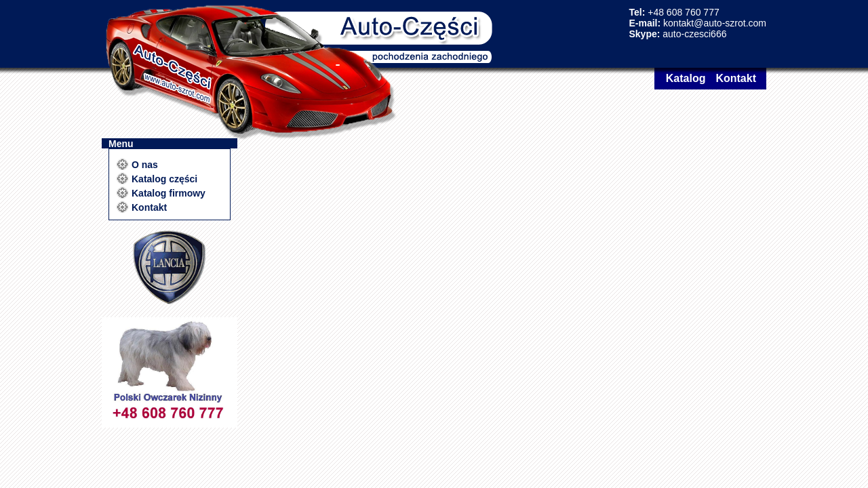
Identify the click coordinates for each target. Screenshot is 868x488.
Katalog (686, 78)
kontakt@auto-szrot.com (715, 23)
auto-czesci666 (694, 34)
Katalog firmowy (169, 193)
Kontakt (736, 78)
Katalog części (164, 179)
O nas (145, 165)
